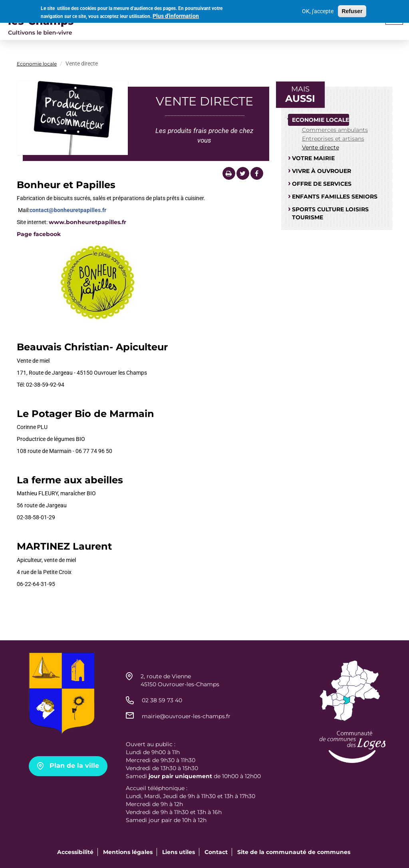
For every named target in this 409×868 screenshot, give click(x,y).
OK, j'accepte (318, 10)
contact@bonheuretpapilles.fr (68, 210)
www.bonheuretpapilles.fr (87, 222)
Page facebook (39, 234)
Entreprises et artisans (333, 139)
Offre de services (322, 184)
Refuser (352, 10)
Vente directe (321, 147)
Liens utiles (179, 852)
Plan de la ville (74, 766)
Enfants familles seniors (335, 197)
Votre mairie (313, 158)
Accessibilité (75, 852)
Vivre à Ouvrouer (322, 171)
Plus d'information (176, 15)
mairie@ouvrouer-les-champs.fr (186, 716)
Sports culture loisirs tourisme (330, 213)
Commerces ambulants (335, 130)
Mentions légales (128, 852)
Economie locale (37, 64)
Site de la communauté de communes (294, 852)
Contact (216, 852)
